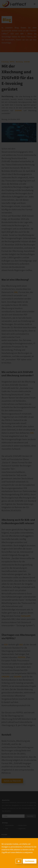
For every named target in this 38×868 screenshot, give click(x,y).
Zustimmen (30, 861)
